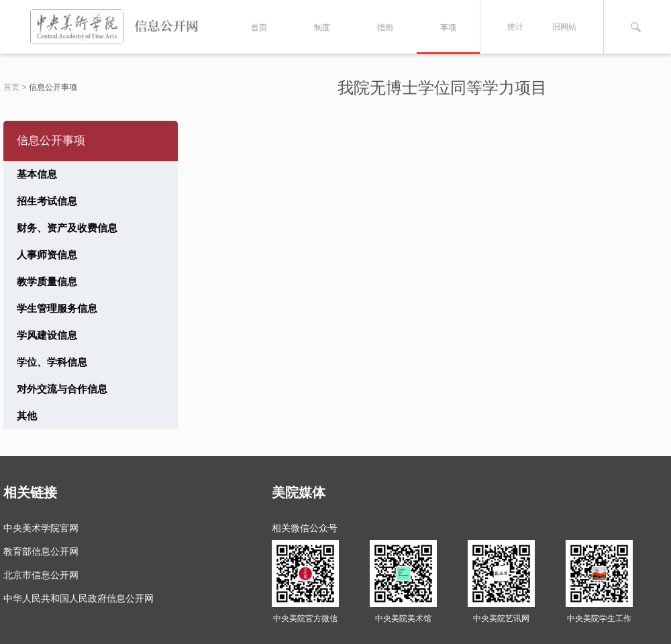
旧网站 (564, 27)
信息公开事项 (53, 87)
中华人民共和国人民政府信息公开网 (79, 598)
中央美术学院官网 (41, 528)
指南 (385, 28)
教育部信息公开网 (41, 551)
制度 (322, 28)
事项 (448, 28)
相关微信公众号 (305, 528)
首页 (259, 28)
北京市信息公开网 (41, 575)
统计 (515, 27)
